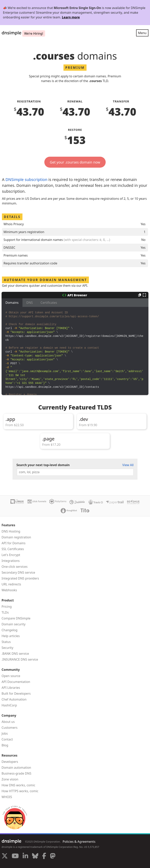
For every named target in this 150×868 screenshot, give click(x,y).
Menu (142, 33)
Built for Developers (16, 693)
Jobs (5, 733)
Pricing (7, 607)
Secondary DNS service (18, 572)
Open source (11, 676)
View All (128, 465)
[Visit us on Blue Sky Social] (35, 856)
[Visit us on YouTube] (15, 856)
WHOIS (7, 797)
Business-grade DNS (16, 773)
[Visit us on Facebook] (44, 856)
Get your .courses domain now (75, 162)
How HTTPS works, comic (20, 791)
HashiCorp (9, 705)
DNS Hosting (11, 531)
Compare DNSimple (16, 618)
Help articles (11, 636)
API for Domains (13, 543)
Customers (9, 728)
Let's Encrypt (11, 555)
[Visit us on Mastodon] (53, 856)
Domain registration (16, 537)
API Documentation (16, 682)
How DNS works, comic (18, 785)
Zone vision (10, 779)
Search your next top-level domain (43, 465)
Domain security (13, 624)
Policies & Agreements (79, 842)
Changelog (9, 630)
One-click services (15, 567)
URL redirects (11, 584)
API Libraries (11, 688)
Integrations (11, 561)
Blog (5, 745)
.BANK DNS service (15, 654)
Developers (10, 762)
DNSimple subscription (26, 179)
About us (8, 722)
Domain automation (16, 768)
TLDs (5, 612)
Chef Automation (14, 699)
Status (6, 642)
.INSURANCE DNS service (20, 659)
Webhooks (9, 590)
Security (7, 648)
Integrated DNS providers (20, 578)
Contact (7, 739)
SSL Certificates (13, 549)
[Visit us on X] (5, 856)
